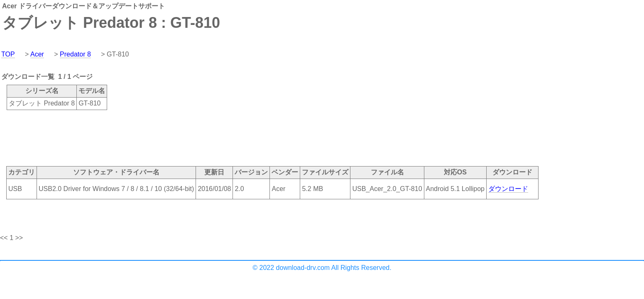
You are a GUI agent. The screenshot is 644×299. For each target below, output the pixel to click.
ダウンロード (508, 189)
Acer (37, 54)
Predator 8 (75, 54)
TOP (8, 54)
